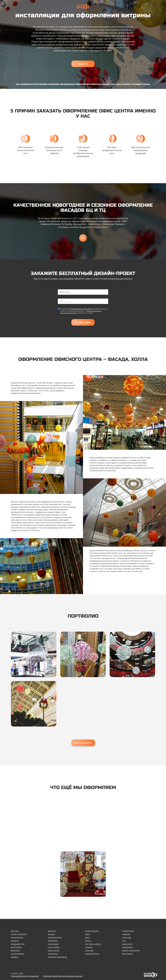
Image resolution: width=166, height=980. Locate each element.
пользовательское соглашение (80, 309)
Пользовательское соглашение (25, 976)
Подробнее (83, 64)
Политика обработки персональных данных (63, 976)
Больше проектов (83, 743)
